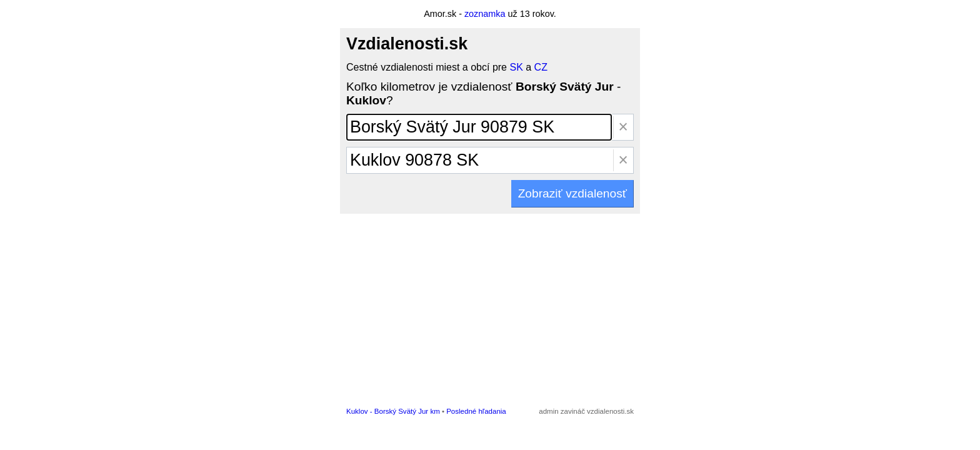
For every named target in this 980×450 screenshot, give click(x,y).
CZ (541, 67)
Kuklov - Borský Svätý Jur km (393, 411)
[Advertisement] (490, 307)
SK (516, 67)
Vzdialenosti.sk (407, 44)
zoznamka (485, 14)
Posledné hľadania (476, 411)
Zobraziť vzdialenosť (572, 193)
